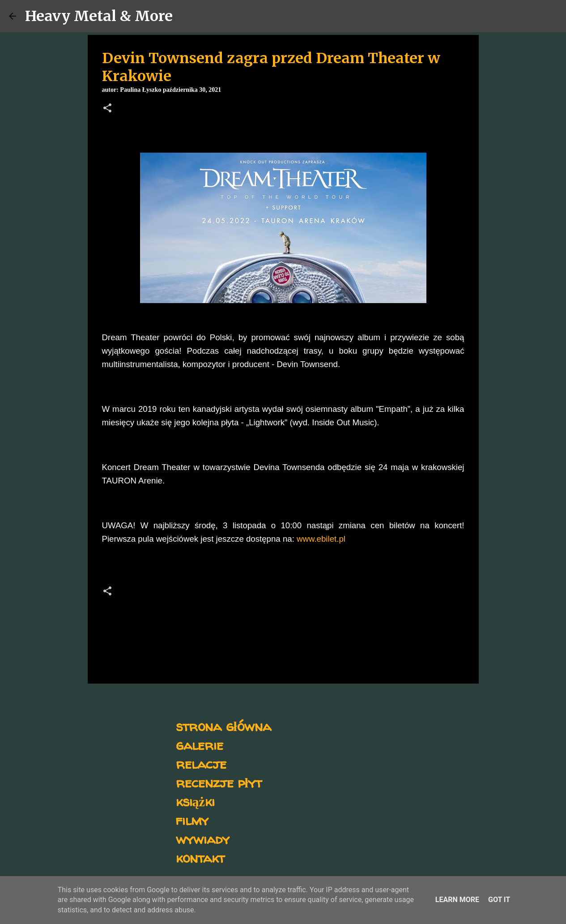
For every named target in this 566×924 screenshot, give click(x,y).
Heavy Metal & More (99, 16)
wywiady (203, 839)
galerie (200, 745)
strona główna (223, 726)
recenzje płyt (219, 782)
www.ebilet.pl (321, 539)
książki (195, 801)
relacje (201, 764)
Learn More (457, 900)
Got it (499, 900)
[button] (107, 109)
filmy (192, 820)
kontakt (200, 858)
